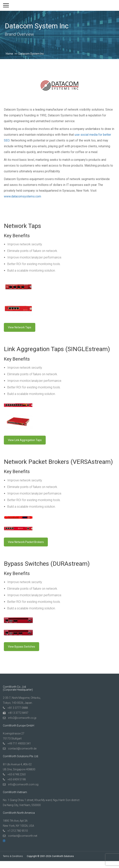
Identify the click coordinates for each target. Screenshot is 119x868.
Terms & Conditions (13, 856)
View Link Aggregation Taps (25, 440)
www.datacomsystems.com (22, 196)
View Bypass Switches (22, 647)
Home (9, 54)
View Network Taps (20, 327)
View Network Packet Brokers (26, 542)
